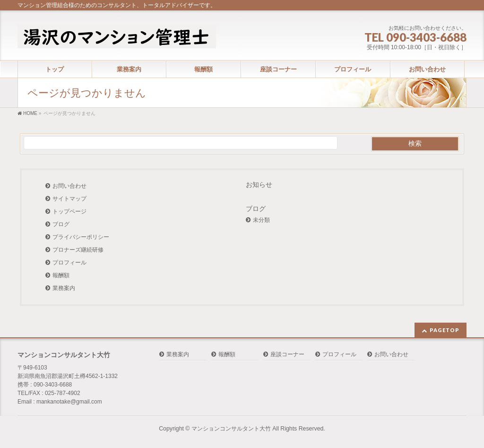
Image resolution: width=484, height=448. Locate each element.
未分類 (261, 220)
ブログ (61, 224)
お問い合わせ (69, 186)
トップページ (69, 211)
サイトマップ (69, 199)
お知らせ (259, 184)
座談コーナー (287, 355)
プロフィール (69, 263)
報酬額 (61, 275)
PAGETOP (445, 330)
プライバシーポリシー (81, 237)
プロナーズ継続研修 (78, 250)
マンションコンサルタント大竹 (231, 429)
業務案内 (64, 288)
